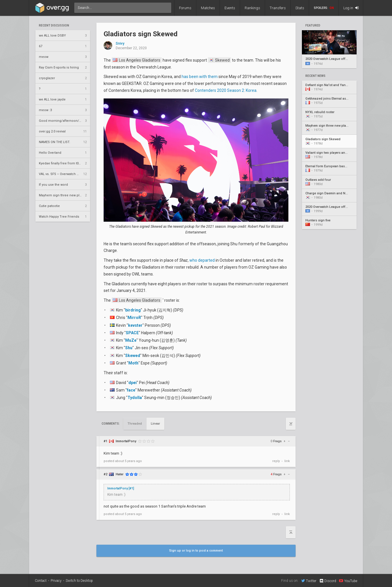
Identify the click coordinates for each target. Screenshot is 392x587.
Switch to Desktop (79, 581)
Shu (129, 348)
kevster (135, 325)
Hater (120, 474)
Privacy (56, 581)
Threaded (135, 424)
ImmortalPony (126, 441)
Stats (300, 8)
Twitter (309, 581)
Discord (328, 581)
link (287, 461)
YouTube (348, 581)
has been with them (200, 77)
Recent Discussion (54, 26)
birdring (133, 310)
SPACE (132, 333)
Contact (41, 581)
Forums (185, 8)
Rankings (252, 8)
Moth (133, 363)
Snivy (120, 44)
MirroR (134, 318)
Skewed (219, 60)
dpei (133, 383)
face (131, 390)
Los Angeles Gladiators (137, 60)
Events (230, 8)
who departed (202, 260)
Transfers (278, 8)
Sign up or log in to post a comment (196, 551)
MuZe (131, 340)
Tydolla (135, 398)
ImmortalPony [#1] (121, 488)
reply (276, 461)
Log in (351, 8)
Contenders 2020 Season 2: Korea (226, 90)
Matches (208, 8)
